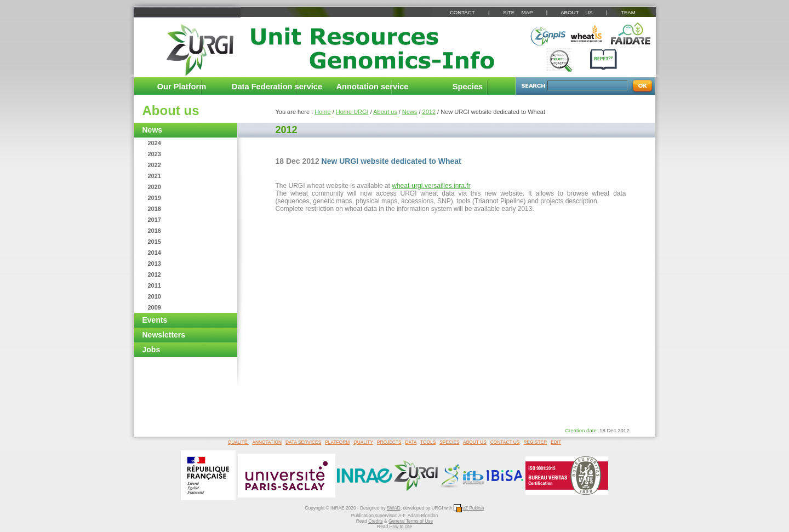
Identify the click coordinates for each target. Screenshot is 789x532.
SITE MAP (518, 12)
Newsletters (164, 335)
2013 (155, 264)
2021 (155, 176)
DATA (411, 442)
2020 (155, 187)
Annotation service (373, 87)
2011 (155, 285)
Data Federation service (277, 87)
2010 (155, 296)
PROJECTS (389, 442)
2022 (155, 165)
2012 (155, 274)
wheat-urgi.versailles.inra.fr (431, 186)
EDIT (556, 442)
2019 (155, 198)
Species (468, 87)
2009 (155, 307)
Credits (376, 521)
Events (155, 320)
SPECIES (449, 442)
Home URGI (352, 112)
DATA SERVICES (303, 442)
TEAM (628, 12)
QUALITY (363, 442)
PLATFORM (337, 442)
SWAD (394, 508)
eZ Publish (469, 508)
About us (171, 110)
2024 (155, 143)
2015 (155, 242)
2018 (155, 209)
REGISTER (535, 442)
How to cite (400, 527)
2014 (155, 253)
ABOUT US (576, 12)
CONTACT (462, 12)
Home (322, 112)
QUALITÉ (238, 442)
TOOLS (428, 442)
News (153, 130)
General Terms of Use (411, 521)
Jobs (151, 350)
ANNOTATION (267, 442)
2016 (155, 231)
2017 (155, 220)
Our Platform (182, 87)
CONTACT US (505, 442)
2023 (155, 154)
